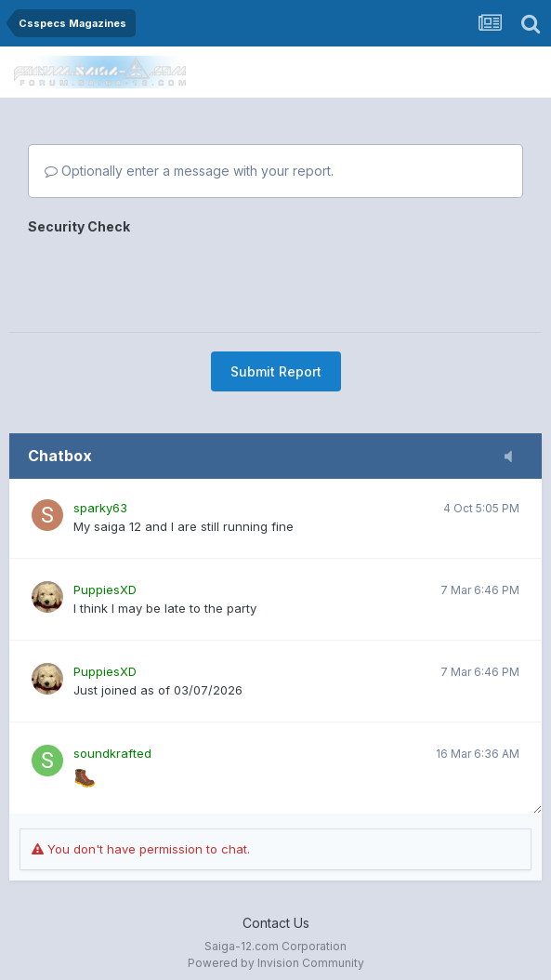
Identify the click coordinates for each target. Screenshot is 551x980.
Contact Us (276, 923)
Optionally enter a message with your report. (189, 171)
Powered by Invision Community (276, 963)
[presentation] (169, 277)
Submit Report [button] (276, 371)
